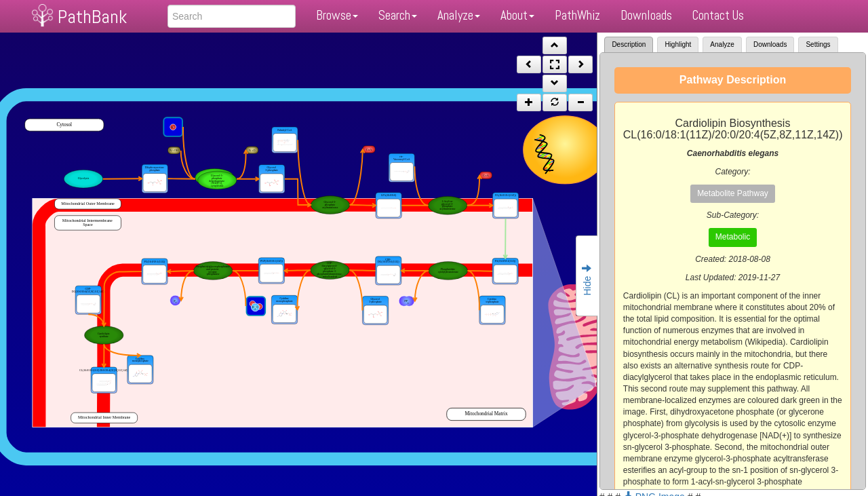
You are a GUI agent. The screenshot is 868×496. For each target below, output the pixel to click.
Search (398, 15)
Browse (337, 15)
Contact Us (718, 15)
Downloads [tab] (770, 44)
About (517, 15)
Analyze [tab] (722, 44)
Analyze (459, 15)
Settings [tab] (818, 44)
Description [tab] (629, 44)
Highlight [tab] (678, 44)
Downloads (646, 15)
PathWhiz (577, 15)
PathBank (92, 17)
